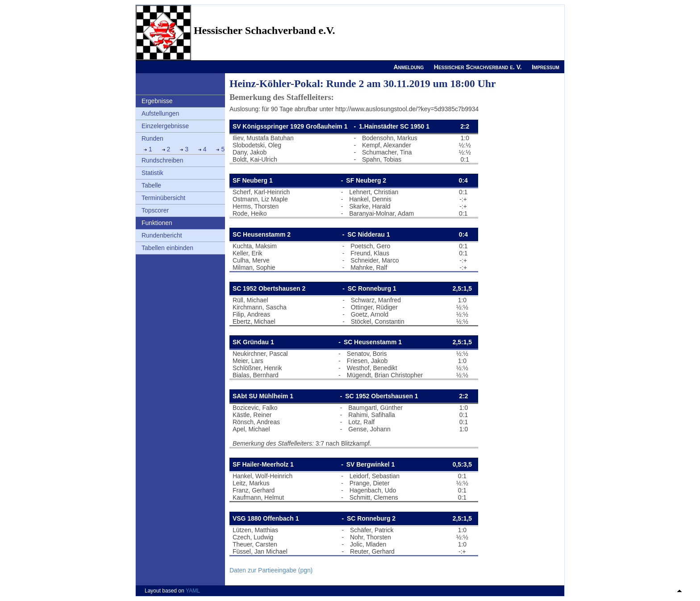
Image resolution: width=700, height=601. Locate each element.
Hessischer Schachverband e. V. (478, 67)
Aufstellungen (160, 113)
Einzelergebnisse (165, 126)
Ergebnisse (157, 101)
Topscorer (155, 210)
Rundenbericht (162, 235)
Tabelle (151, 185)
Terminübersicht (163, 198)
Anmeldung (408, 67)
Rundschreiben (162, 160)
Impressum (546, 67)
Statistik (152, 173)
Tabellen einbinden (167, 248)
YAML (193, 591)
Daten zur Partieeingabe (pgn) (271, 570)
